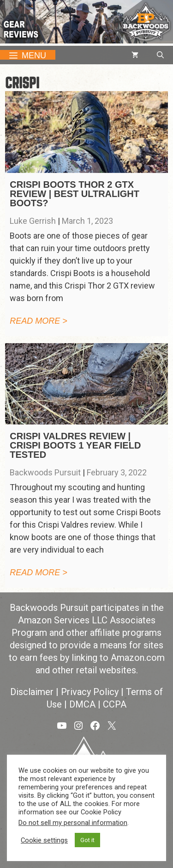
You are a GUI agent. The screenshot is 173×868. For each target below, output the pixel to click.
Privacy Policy (90, 692)
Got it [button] (87, 840)
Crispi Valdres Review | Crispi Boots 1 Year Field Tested (75, 445)
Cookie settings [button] (44, 840)
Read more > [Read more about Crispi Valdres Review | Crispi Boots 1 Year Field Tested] (39, 573)
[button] (160, 55)
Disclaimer (32, 692)
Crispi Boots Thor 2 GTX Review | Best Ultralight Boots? (75, 194)
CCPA (115, 704)
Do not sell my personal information (73, 823)
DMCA (82, 704)
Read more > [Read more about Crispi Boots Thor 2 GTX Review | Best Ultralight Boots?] (39, 321)
